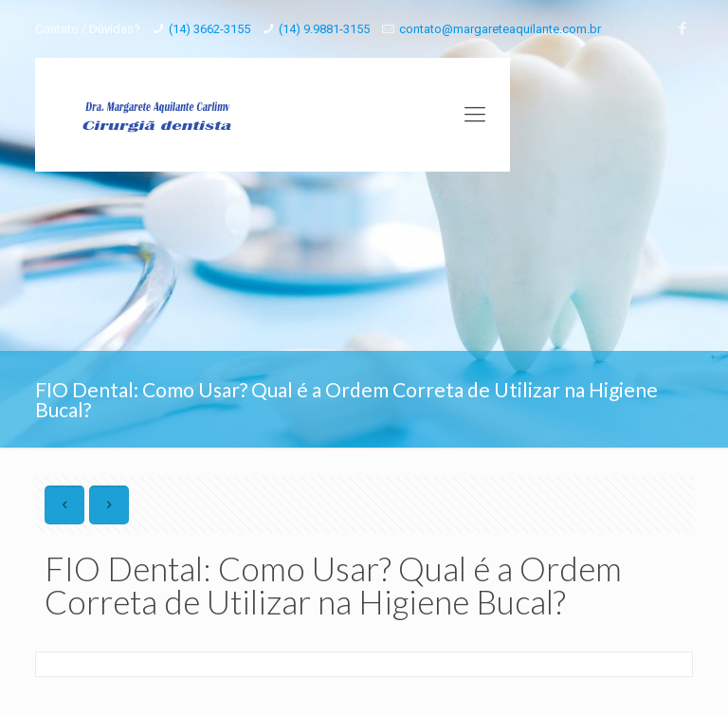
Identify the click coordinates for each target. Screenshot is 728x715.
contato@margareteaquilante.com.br (500, 29)
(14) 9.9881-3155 (324, 29)
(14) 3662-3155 (209, 29)
